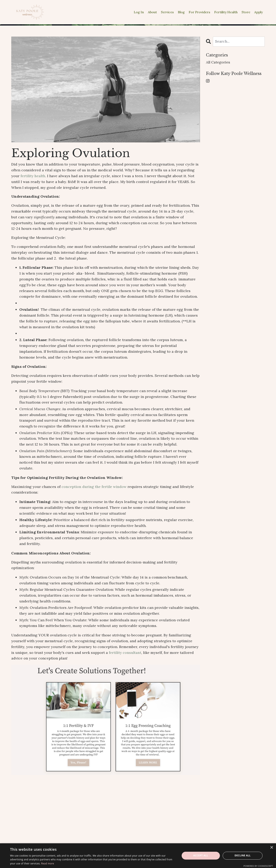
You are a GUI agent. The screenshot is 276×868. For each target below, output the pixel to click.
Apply (258, 12)
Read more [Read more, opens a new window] (48, 863)
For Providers (199, 12)
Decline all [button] (243, 855)
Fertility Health (226, 12)
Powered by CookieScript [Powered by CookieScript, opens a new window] (258, 866)
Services (167, 12)
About (152, 12)
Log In (139, 12)
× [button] (271, 848)
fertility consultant (125, 653)
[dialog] (138, 856)
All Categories (218, 62)
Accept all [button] (201, 855)
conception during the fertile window (94, 487)
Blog (181, 12)
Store (246, 12)
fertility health (33, 176)
